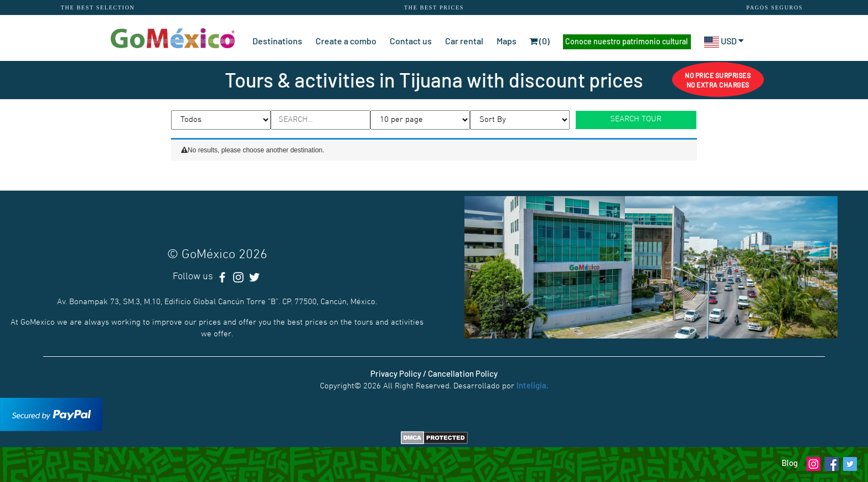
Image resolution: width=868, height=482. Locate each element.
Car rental (464, 41)
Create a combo (346, 41)
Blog (790, 463)
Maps (507, 41)
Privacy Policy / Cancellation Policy (434, 373)
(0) (539, 41)
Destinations (277, 41)
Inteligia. (533, 385)
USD (724, 41)
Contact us (411, 41)
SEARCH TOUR (636, 119)
